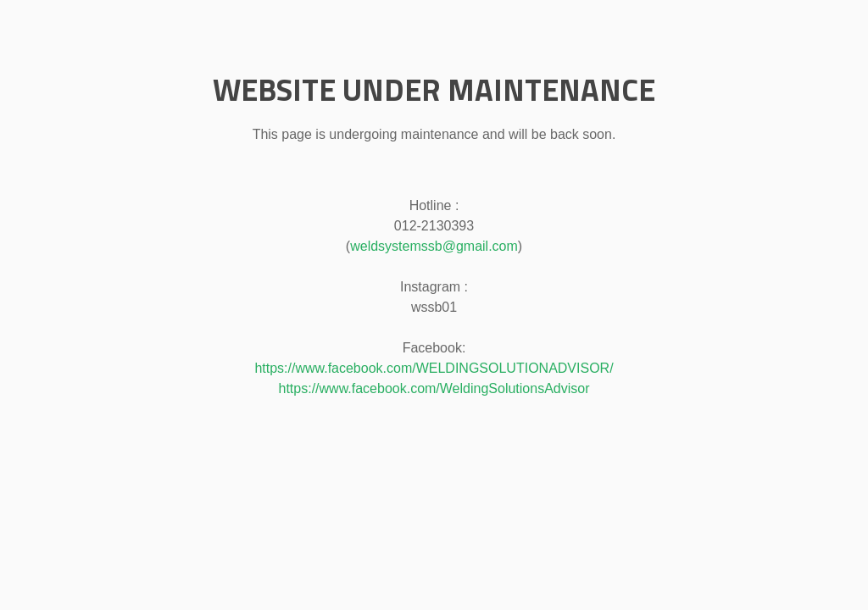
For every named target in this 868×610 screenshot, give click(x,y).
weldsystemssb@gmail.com (434, 246)
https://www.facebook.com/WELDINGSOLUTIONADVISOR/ (434, 368)
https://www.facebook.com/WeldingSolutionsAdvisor (434, 388)
